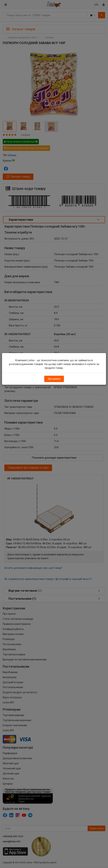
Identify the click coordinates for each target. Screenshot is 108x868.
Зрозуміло (54, 379)
